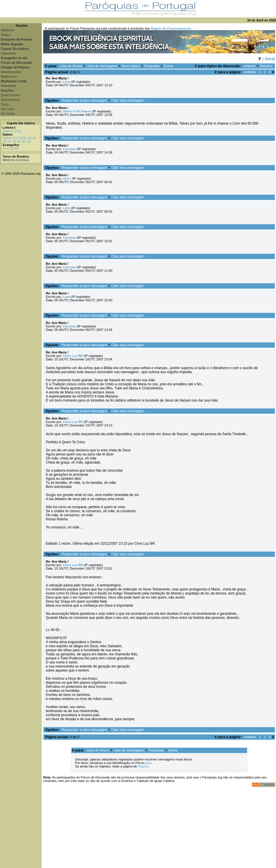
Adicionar (8, 30)
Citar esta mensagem (128, 101)
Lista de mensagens (102, 66)
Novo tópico (131, 66)
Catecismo (8, 53)
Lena (67, 82)
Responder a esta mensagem (84, 101)
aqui (149, 763)
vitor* (67, 178)
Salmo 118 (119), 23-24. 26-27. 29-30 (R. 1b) (20, 140)
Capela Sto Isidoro (21, 123)
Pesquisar (152, 66)
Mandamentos (11, 72)
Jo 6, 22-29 (11, 148)
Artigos (6, 35)
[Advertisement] (159, 827)
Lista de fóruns (71, 66)
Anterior (250, 66)
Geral (270, 59)
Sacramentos (10, 100)
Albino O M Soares (77, 111)
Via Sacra (8, 114)
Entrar (169, 66)
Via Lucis (7, 109)
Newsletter (8, 86)
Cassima (69, 149)
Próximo (266, 66)
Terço (5, 104)
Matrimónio (9, 76)
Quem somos (10, 95)
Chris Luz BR (73, 356)
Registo (143, 766)
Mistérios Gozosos (16, 160)
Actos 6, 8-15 (12, 131)
